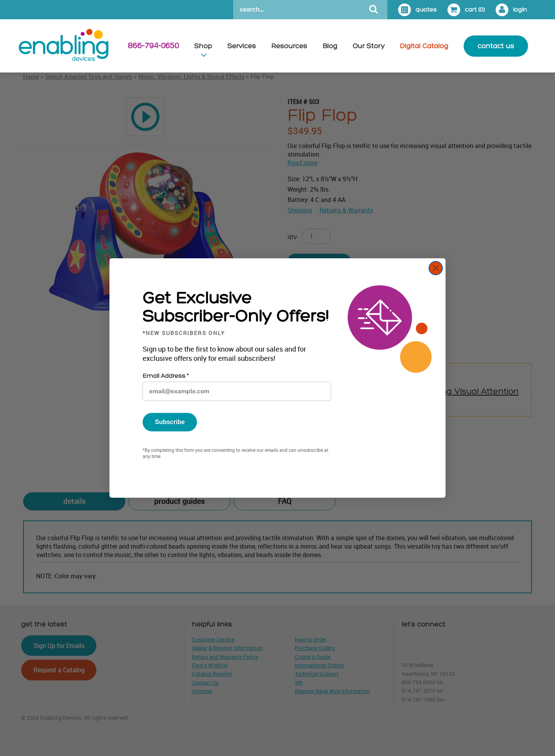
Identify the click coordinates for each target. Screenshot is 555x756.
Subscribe (170, 422)
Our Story (369, 46)
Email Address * (166, 376)
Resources (289, 46)
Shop (203, 46)
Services (242, 46)
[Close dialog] (436, 268)
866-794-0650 (153, 46)
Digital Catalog (424, 46)
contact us (496, 46)
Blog (330, 46)
